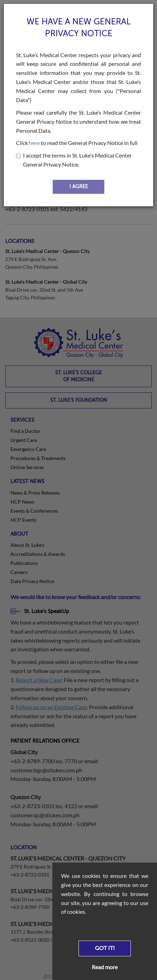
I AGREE (79, 187)
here (34, 143)
